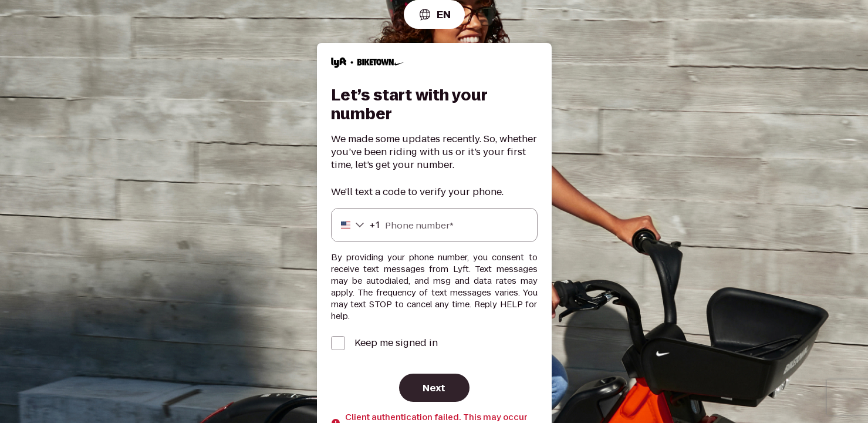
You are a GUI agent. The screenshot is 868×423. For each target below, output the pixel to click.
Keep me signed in (396, 343)
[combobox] (434, 14)
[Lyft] (368, 64)
